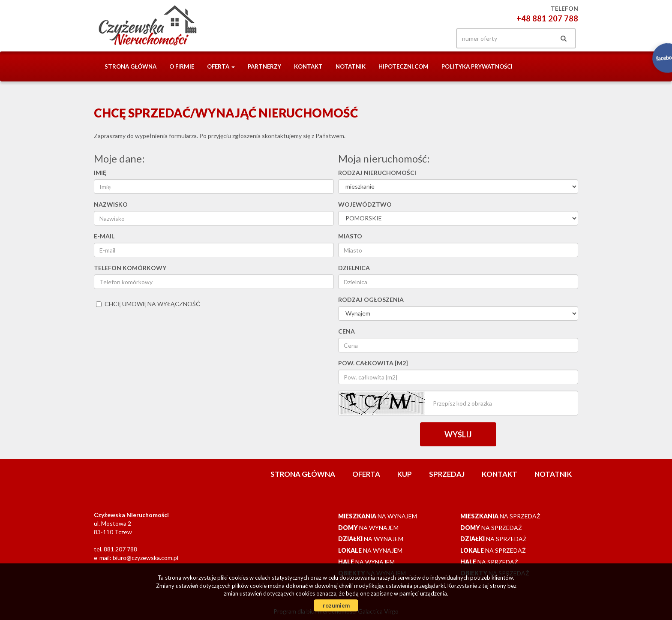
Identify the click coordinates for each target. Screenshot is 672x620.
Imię (100, 173)
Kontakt (308, 66)
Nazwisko (111, 204)
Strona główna (130, 66)
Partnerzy (264, 66)
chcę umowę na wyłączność (148, 304)
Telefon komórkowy (130, 268)
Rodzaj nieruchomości (377, 173)
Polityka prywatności (477, 66)
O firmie (182, 66)
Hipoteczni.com (403, 66)
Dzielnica (354, 268)
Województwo (365, 204)
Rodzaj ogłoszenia (371, 299)
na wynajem (378, 516)
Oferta (366, 474)
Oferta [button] (221, 66)
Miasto (350, 236)
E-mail (104, 236)
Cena (346, 331)
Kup (405, 474)
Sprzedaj (447, 474)
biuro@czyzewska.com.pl (145, 558)
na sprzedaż (500, 516)
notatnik (351, 66)
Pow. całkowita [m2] (373, 363)
